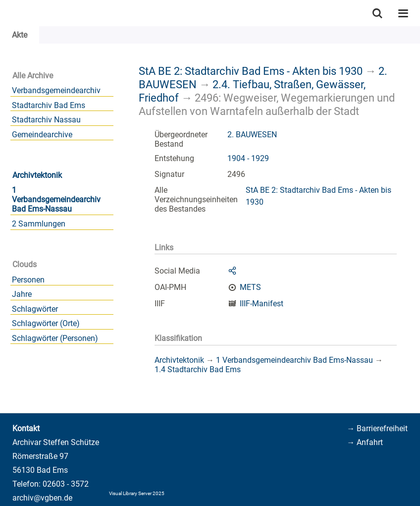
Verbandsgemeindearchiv (56, 90)
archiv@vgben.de (42, 498)
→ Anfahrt (365, 442)
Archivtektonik (37, 175)
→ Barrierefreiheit (377, 428)
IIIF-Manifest (262, 304)
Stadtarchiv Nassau (46, 120)
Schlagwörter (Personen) (55, 338)
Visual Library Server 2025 (137, 493)
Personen (28, 280)
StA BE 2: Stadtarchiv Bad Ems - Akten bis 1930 (251, 71)
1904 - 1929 (248, 158)
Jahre (22, 294)
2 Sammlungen (39, 224)
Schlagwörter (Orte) (46, 323)
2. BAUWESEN (252, 135)
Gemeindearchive (42, 135)
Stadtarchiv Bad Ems (49, 105)
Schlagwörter (35, 309)
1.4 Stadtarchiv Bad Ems (198, 369)
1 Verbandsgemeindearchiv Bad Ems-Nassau (56, 199)
